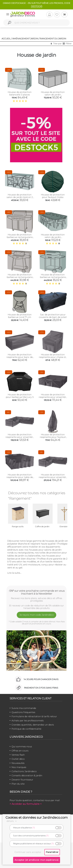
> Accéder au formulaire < (26, 804)
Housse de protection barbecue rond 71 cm (20, 316)
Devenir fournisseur (22, 780)
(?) (34, 828)
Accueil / (7, 39)
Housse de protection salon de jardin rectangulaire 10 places (53, 237)
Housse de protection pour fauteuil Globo (53, 196)
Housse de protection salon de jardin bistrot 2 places (20, 197)
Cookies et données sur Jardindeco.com (37, 818)
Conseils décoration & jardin (27, 775)
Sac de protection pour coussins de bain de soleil (53, 316)
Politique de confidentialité (26, 729)
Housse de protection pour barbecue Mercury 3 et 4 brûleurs (20, 397)
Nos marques (19, 767)
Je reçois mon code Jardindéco (37, 615)
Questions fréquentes (23, 712)
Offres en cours (20, 751)
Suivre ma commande (24, 708)
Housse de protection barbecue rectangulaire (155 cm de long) (53, 277)
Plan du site (18, 784)
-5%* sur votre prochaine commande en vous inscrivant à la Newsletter (37, 592)
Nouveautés (18, 763)
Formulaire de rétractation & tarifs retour (34, 716)
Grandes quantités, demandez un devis (33, 725)
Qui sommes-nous (22, 746)
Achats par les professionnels (28, 721)
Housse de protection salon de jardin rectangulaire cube (53, 95)
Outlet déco (18, 759)
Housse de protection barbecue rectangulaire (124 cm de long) (20, 277)
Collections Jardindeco (24, 771)
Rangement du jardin (53, 39)
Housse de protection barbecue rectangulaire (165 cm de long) (20, 237)
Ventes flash (18, 755)
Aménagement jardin (25, 39)
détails (12, 821)
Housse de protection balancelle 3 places (20, 93)
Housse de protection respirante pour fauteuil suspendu (53, 437)
